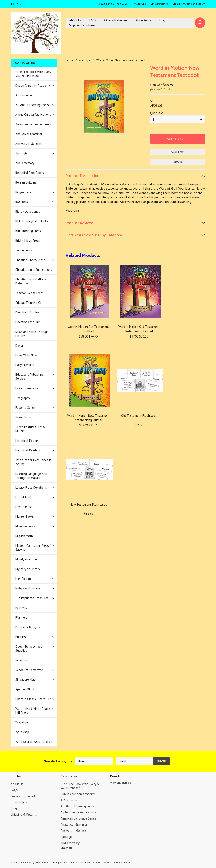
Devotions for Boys (28, 312)
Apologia (21, 153)
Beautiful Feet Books (30, 173)
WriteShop (22, 732)
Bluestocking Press (28, 231)
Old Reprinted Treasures (32, 598)
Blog (162, 20)
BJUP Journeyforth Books (32, 221)
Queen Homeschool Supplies (29, 648)
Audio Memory (25, 163)
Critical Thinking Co (28, 303)
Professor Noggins (28, 627)
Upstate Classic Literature (33, 699)
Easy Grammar (25, 365)
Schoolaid (22, 660)
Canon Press (24, 250)
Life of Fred (23, 497)
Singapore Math (26, 680)
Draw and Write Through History (32, 334)
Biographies (23, 192)
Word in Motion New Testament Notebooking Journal (88, 418)
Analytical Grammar (29, 134)
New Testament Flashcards (88, 504)
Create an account (195, 4)
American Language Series (33, 124)
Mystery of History (28, 569)
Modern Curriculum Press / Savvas (33, 548)
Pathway (21, 608)
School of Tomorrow (29, 670)
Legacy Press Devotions (31, 487)
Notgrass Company (28, 588)
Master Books (25, 516)
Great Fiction (24, 417)
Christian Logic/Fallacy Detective (31, 281)
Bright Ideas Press (28, 240)
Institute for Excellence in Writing (33, 462)
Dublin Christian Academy (33, 85)
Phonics (21, 637)
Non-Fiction (23, 579)
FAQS (93, 20)
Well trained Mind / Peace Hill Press (33, 711)
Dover (19, 345)
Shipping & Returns (82, 25)
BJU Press (22, 202)
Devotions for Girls (28, 322)
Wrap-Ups (22, 722)
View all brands (120, 783)
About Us (75, 20)
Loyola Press (24, 507)
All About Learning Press (32, 105)
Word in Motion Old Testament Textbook (88, 329)
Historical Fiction (27, 441)
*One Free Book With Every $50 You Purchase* (33, 74)
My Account (139, 4)
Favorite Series (25, 408)
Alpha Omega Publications (33, 115)
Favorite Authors (27, 388)
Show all (66, 848)
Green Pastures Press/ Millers (30, 429)
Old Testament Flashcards (139, 416)
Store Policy (143, 20)
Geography (23, 398)
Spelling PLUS (25, 689)
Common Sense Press (30, 293)
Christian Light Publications (34, 270)
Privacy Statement (116, 20)
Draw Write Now (26, 355)
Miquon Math (24, 536)
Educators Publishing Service (30, 376)
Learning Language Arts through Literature (31, 476)
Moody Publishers (27, 559)
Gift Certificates (159, 4)
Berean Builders (26, 182)
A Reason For (24, 95)
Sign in (177, 4)
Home (69, 60)
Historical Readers (28, 450)
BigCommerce (123, 863)
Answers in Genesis (28, 144)
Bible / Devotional (28, 211)
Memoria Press (25, 526)
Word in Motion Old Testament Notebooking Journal (139, 329)
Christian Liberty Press (30, 260)
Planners (21, 617)
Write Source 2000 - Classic (34, 742)
